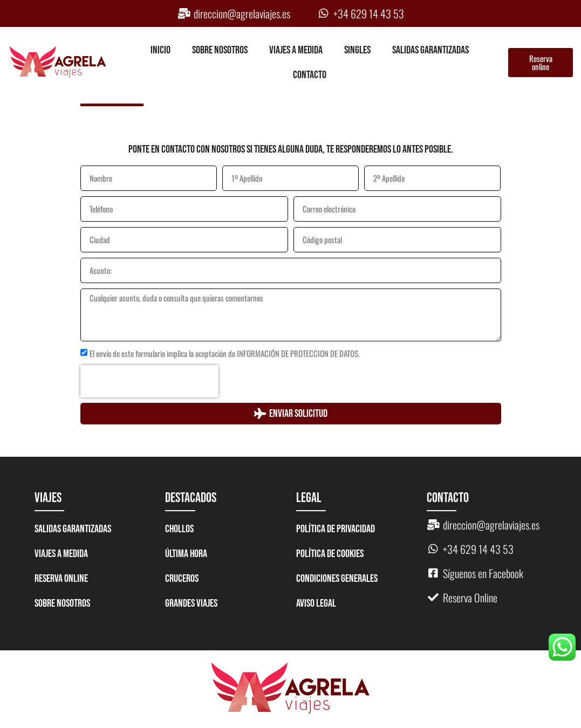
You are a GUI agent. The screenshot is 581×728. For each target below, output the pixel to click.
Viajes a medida (296, 50)
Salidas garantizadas (430, 50)
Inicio (160, 50)
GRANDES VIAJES (191, 603)
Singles (357, 50)
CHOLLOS (179, 529)
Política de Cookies (330, 554)
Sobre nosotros (220, 50)
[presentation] (149, 381)
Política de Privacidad (336, 529)
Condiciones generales (337, 579)
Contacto (310, 75)
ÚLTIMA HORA (186, 554)
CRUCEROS (182, 579)
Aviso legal (316, 603)
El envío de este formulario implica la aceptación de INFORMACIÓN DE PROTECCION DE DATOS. (225, 353)
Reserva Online (61, 579)
